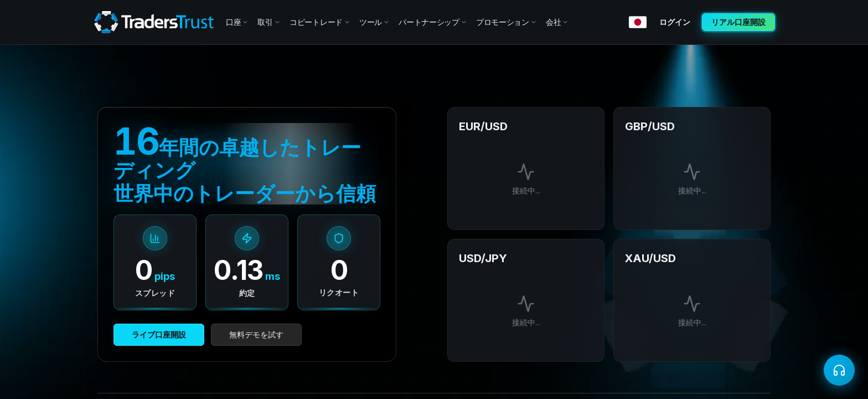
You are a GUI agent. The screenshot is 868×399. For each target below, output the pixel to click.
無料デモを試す (256, 334)
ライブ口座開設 (159, 334)
